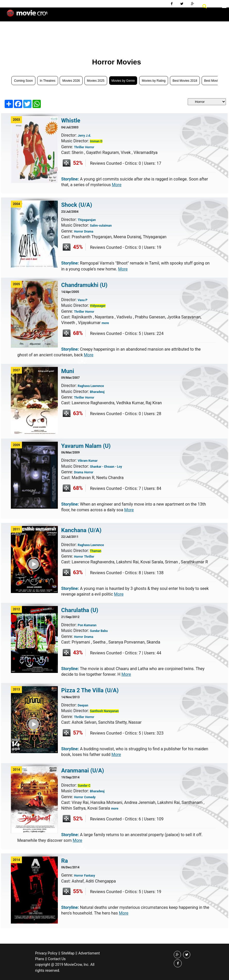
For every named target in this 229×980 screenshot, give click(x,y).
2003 (16, 120)
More (117, 185)
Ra (65, 861)
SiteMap (68, 953)
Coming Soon (23, 81)
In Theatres (48, 81)
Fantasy (90, 876)
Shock (77, 205)
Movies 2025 (96, 81)
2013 (16, 689)
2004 (16, 204)
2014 (16, 770)
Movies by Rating (154, 81)
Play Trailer (38, 574)
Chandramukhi (84, 285)
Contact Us (57, 959)
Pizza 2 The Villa (90, 690)
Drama (89, 232)
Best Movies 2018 (185, 81)
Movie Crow (27, 15)
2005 (16, 284)
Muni (68, 371)
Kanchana (81, 530)
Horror (90, 147)
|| (59, 953)
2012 (16, 609)
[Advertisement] (96, 36)
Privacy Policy (46, 953)
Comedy (90, 797)
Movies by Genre (123, 81)
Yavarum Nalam (86, 446)
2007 (16, 370)
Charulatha (80, 610)
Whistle (71, 121)
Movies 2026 (71, 81)
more (105, 323)
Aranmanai (83, 771)
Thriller (79, 147)
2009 (16, 445)
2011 (16, 529)
